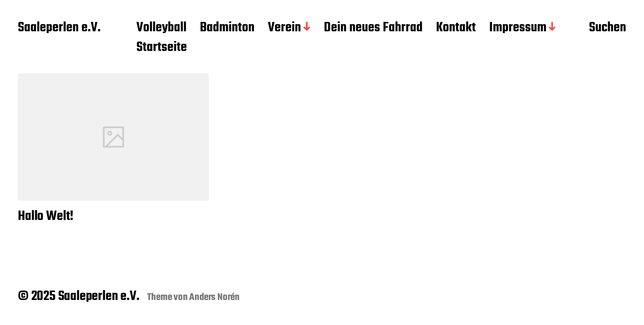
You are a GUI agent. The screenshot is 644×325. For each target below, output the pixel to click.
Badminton (227, 28)
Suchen (608, 28)
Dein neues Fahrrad (373, 28)
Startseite (162, 48)
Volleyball (161, 28)
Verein (284, 28)
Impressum (518, 28)
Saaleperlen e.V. (59, 28)
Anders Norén (214, 297)
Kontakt (456, 28)
